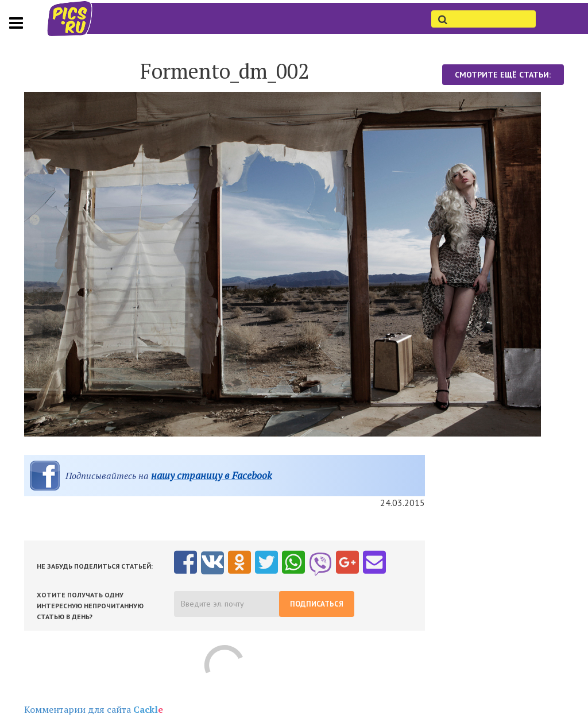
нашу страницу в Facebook (211, 475)
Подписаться (317, 604)
